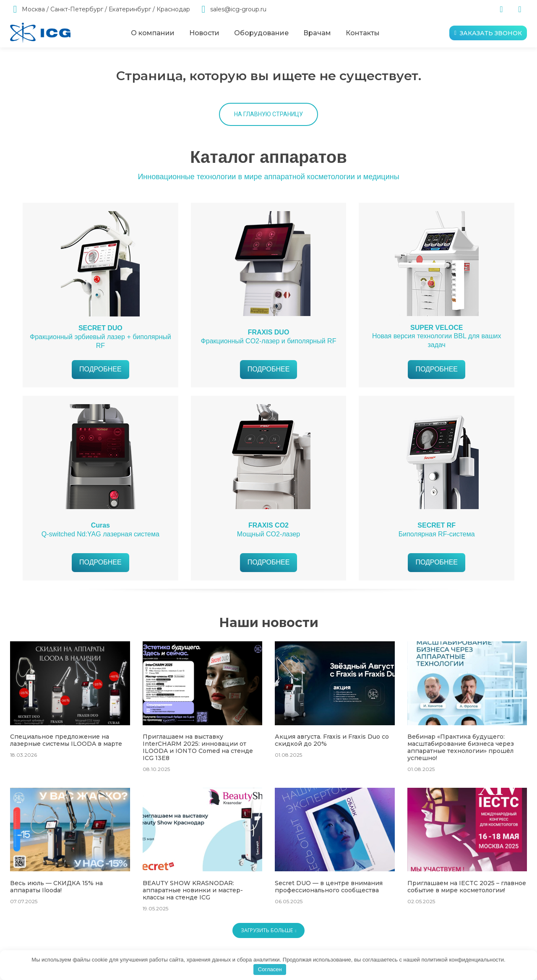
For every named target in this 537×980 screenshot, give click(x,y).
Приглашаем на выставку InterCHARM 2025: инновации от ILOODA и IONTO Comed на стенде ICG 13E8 (198, 747)
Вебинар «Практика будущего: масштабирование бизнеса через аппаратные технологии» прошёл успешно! (461, 747)
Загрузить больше (269, 930)
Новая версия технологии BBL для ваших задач (437, 336)
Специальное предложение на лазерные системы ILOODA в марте (66, 740)
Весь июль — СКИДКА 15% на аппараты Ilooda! (56, 887)
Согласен (270, 969)
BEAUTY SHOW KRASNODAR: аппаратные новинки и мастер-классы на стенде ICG (193, 890)
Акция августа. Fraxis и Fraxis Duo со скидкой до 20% (332, 740)
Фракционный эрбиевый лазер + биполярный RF (100, 337)
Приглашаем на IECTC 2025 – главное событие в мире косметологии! (467, 887)
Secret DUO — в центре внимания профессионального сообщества (329, 887)
